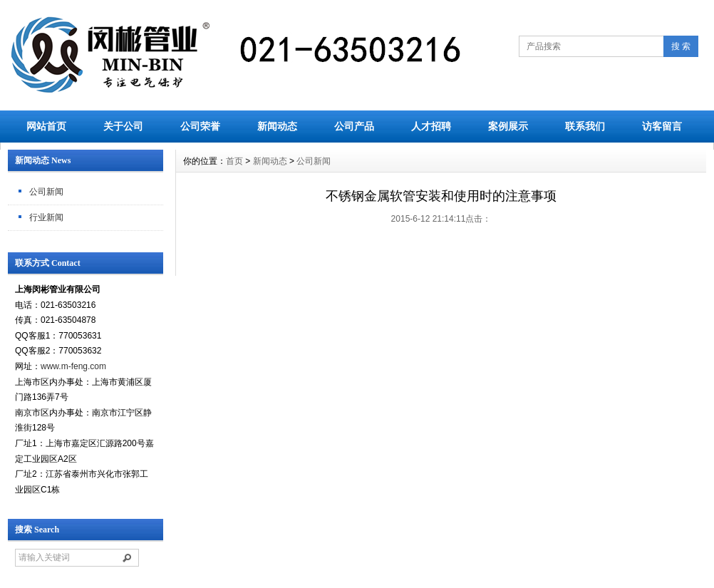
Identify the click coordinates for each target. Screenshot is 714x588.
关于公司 (123, 126)
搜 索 (681, 46)
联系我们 (585, 126)
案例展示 (508, 126)
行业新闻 (46, 217)
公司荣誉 (200, 126)
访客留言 (662, 126)
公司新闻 (46, 192)
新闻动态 (277, 126)
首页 (234, 161)
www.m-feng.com (73, 366)
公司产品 (354, 126)
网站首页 (46, 126)
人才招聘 (431, 126)
